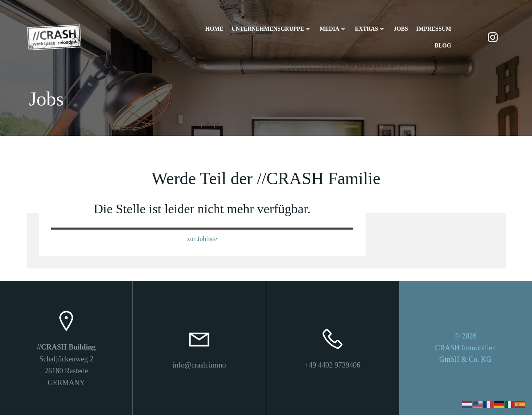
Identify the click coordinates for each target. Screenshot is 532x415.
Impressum (434, 29)
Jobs (401, 29)
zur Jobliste (202, 239)
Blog (443, 46)
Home (214, 29)
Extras (370, 29)
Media (333, 29)
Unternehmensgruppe (271, 29)
